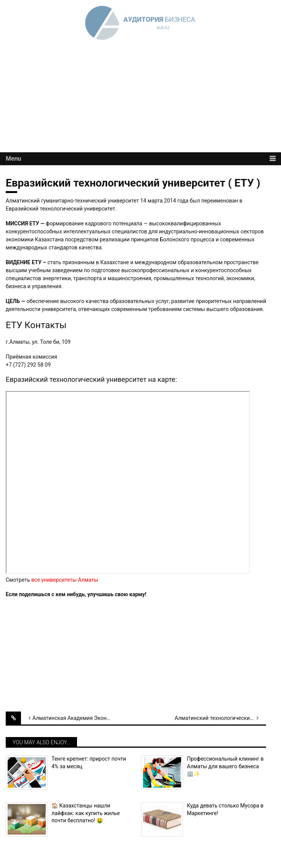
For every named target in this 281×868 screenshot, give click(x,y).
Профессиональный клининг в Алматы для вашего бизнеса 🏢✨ (225, 766)
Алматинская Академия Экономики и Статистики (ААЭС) (78, 718)
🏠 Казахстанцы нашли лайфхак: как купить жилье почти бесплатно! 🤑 (86, 813)
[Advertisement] (140, 99)
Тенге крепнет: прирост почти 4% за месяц (89, 763)
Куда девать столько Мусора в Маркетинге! (225, 809)
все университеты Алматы (65, 580)
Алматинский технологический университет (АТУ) (220, 718)
